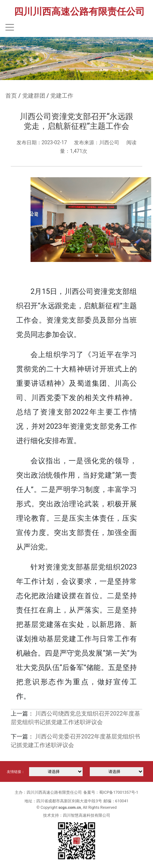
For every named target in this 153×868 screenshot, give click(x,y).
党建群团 (34, 96)
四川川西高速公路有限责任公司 (79, 11)
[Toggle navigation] (10, 27)
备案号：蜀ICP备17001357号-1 (111, 792)
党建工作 (62, 96)
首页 (11, 96)
